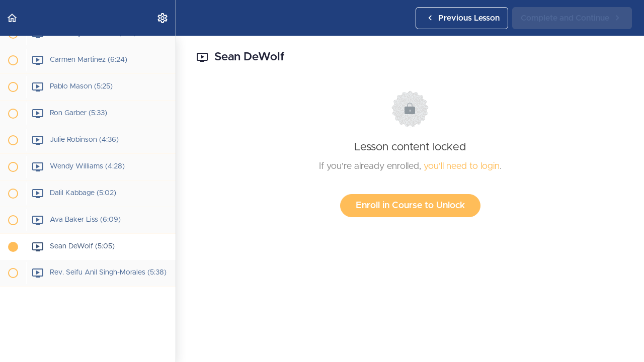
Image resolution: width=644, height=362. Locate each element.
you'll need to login (462, 166)
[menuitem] (163, 18)
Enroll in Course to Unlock (410, 206)
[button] (13, 18)
